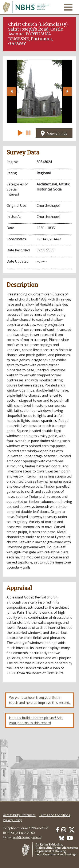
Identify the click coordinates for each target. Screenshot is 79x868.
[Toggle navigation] (68, 7)
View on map (54, 133)
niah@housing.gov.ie (27, 837)
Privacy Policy (12, 820)
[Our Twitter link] (72, 830)
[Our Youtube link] (70, 838)
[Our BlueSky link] (62, 838)
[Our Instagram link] (64, 830)
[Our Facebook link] (57, 830)
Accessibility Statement (19, 815)
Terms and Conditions (54, 815)
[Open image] (40, 91)
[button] (12, 91)
